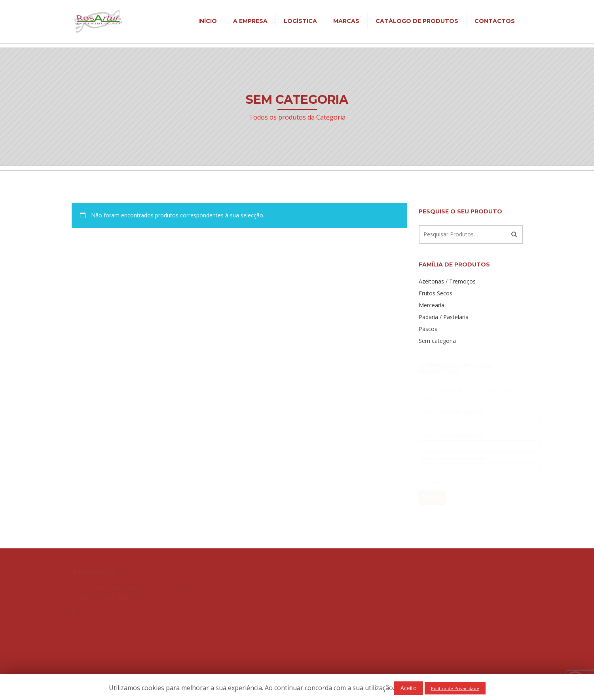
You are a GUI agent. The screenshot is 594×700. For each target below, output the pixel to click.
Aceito (409, 688)
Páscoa (428, 329)
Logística (300, 21)
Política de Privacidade (455, 688)
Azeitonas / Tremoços (447, 281)
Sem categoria (437, 341)
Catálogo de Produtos (417, 21)
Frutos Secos (436, 293)
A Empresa (250, 21)
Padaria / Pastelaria (444, 317)
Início (208, 21)
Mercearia (432, 305)
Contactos (495, 21)
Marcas (346, 21)
